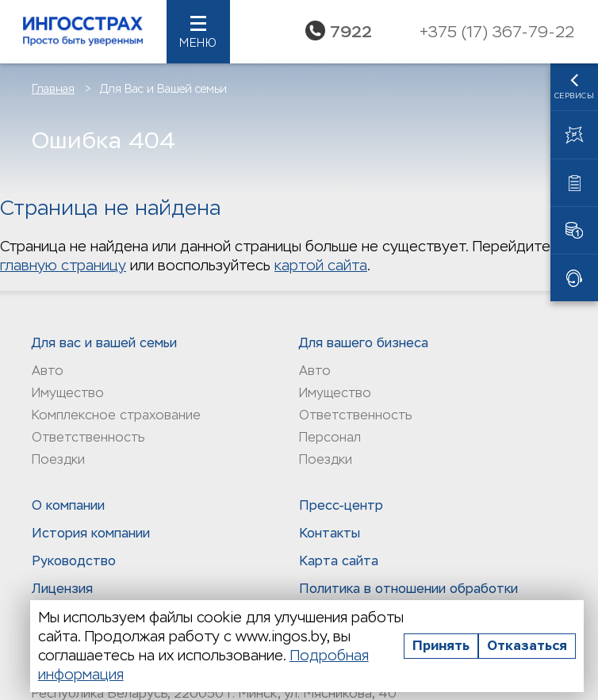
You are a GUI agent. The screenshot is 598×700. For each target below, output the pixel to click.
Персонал (330, 437)
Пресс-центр (341, 505)
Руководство (74, 561)
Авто (48, 371)
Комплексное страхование (116, 415)
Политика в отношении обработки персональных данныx (408, 597)
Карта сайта (339, 561)
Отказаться (527, 646)
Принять (441, 646)
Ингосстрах (83, 32)
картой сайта (321, 265)
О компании (68, 505)
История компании (91, 533)
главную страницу (63, 265)
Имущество (68, 393)
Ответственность (88, 437)
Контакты (330, 533)
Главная (53, 89)
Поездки (58, 459)
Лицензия (62, 589)
